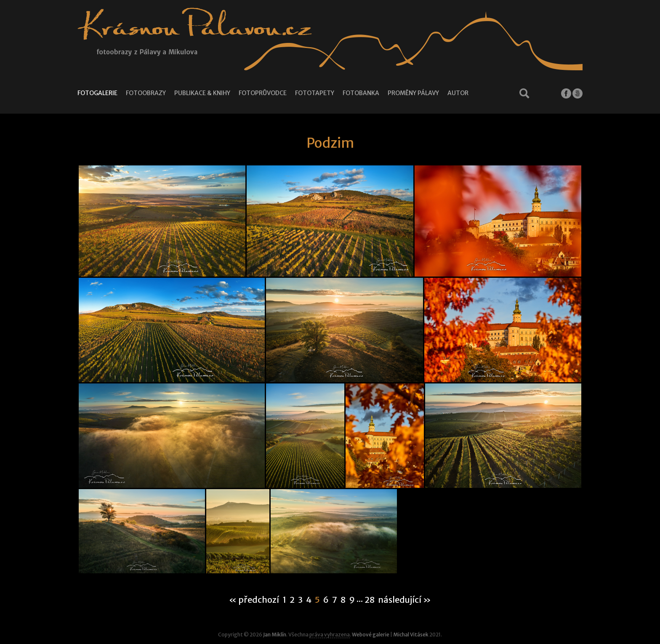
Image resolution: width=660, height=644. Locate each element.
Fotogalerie (97, 93)
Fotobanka (361, 93)
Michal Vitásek (411, 635)
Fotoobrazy (146, 93)
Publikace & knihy (202, 93)
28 (370, 600)
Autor (458, 93)
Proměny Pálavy (413, 93)
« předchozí (254, 600)
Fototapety (315, 93)
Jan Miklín (275, 635)
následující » (405, 600)
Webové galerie (371, 635)
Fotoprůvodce (263, 93)
